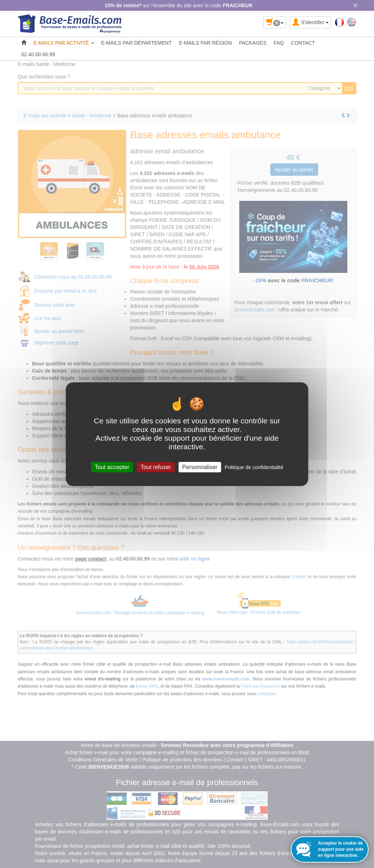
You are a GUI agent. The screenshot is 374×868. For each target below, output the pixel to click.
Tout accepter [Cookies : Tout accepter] (112, 467)
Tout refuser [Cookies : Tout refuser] (156, 467)
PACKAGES (253, 43)
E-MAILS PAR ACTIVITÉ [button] (64, 43)
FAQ (279, 43)
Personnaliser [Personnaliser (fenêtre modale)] (200, 467)
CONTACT (303, 43)
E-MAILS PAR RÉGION (206, 43)
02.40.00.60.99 (38, 54)
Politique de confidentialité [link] (254, 467)
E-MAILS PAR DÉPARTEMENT (137, 43)
